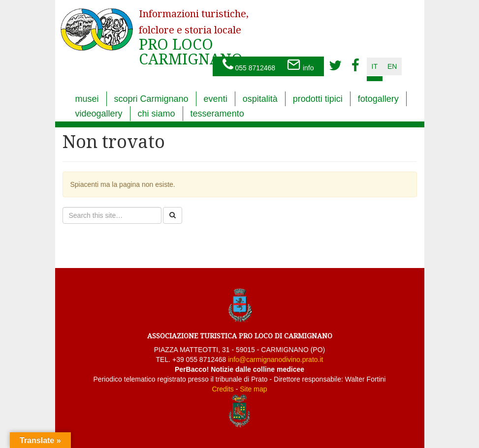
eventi (216, 99)
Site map (253, 389)
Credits (223, 389)
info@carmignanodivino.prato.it (275, 359)
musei (87, 99)
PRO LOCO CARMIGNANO (194, 31)
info (300, 65)
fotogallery (378, 99)
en (392, 66)
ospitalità (260, 99)
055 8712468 (249, 65)
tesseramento (217, 114)
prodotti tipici (318, 99)
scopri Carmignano (151, 99)
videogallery (99, 114)
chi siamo (157, 114)
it (375, 66)
